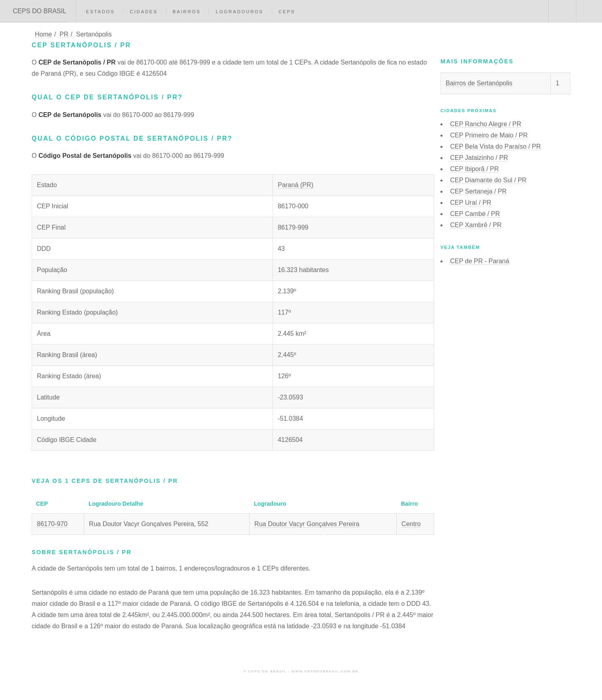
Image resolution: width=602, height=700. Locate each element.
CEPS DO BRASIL (39, 11)
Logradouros (239, 12)
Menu (589, 11)
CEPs (287, 12)
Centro (411, 524)
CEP (486, 124)
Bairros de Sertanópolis (479, 83)
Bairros (187, 12)
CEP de (480, 261)
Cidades (144, 12)
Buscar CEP (562, 11)
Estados (100, 12)
